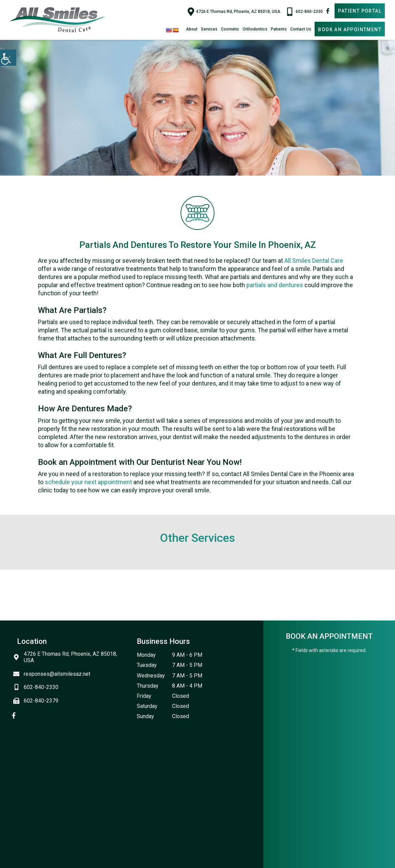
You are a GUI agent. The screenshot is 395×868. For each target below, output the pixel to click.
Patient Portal (360, 11)
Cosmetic (230, 29)
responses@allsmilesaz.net (54, 674)
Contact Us (301, 29)
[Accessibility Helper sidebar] (8, 58)
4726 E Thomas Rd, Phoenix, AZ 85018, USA (234, 12)
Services (209, 29)
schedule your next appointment (88, 482)
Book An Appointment (350, 29)
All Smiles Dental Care (314, 261)
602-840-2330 (305, 12)
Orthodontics (255, 29)
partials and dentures (275, 285)
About (192, 29)
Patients (279, 29)
